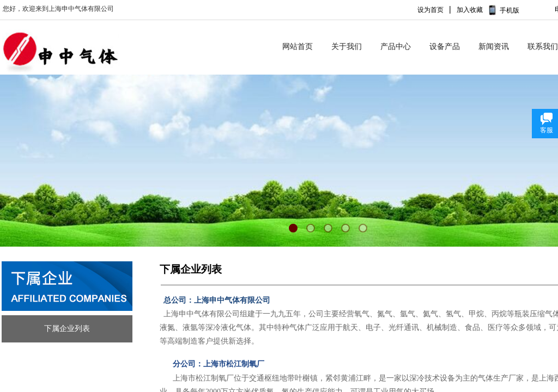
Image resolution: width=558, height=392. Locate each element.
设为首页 (430, 10)
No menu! (534, 15)
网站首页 (298, 47)
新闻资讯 (494, 47)
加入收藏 (470, 10)
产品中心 (396, 47)
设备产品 (445, 47)
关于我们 (347, 47)
